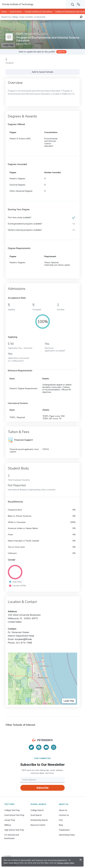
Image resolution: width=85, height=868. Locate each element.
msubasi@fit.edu (23, 639)
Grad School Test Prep (14, 815)
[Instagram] (54, 747)
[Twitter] (31, 747)
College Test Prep (12, 810)
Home (4, 11)
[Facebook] (39, 747)
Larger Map (69, 701)
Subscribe (42, 788)
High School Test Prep (14, 830)
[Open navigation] (78, 4)
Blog (61, 825)
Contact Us (64, 815)
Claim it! (61, 52)
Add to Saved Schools (42, 72)
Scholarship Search (39, 820)
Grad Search (36, 815)
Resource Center (38, 825)
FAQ (61, 820)
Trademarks (64, 830)
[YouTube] (46, 747)
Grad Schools (16, 11)
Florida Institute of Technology (39, 11)
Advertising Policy (67, 835)
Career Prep (10, 820)
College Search (37, 810)
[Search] (73, 4)
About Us (63, 810)
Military (8, 825)
